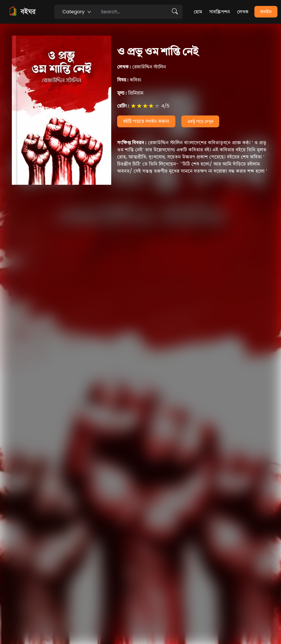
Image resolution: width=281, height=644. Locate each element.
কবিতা (129, 80)
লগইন (266, 12)
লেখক (243, 12)
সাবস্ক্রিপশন (219, 12)
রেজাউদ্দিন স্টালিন (142, 67)
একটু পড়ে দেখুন (200, 121)
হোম (198, 12)
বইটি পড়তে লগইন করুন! (146, 121)
